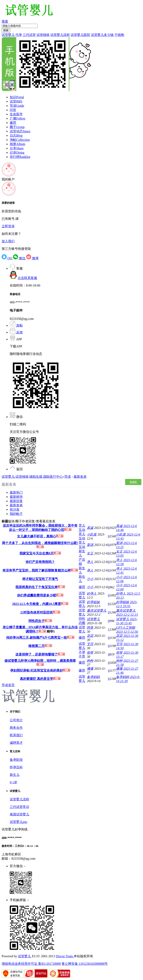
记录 (17, 153)
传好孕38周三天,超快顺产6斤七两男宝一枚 (37, 638)
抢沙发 (15, 509)
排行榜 (20, 157)
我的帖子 (16, 514)
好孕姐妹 (93, 602)
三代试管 (29, 35)
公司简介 (16, 720)
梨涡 (90, 545)
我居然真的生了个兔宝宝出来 (37, 587)
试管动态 (20, 131)
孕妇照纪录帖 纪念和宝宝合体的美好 (37, 670)
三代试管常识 (19, 807)
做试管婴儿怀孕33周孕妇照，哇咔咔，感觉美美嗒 (40, 661)
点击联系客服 (27, 278)
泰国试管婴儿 (19, 814)
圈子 (17, 127)
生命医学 (16, 114)
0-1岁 (13, 782)
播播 (90, 669)
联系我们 (16, 735)
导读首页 (8, 685)
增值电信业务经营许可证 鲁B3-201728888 (31, 964)
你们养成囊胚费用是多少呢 (37, 595)
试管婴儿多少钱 (102, 35)
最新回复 (16, 501)
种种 (90, 661)
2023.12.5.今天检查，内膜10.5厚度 (37, 604)
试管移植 (43, 35)
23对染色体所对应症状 (37, 612)
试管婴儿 (8, 35)
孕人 (90, 562)
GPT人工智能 (126, 628)
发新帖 (133, 482)
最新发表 (80, 477)
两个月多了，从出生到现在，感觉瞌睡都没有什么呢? (40, 543)
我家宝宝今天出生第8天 (37, 553)
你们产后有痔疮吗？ (40, 562)
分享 (17, 148)
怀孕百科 (16, 767)
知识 (17, 97)
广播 (18, 118)
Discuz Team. (65, 956)
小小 (90, 579)
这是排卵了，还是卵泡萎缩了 (37, 654)
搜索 (5, 21)
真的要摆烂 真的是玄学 (37, 679)
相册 (17, 144)
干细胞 (119, 35)
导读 (17, 106)
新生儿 (15, 775)
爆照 (13, 123)
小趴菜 (92, 534)
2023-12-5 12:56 (127, 632)
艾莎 (90, 644)
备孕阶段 (16, 760)
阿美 (90, 628)
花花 (90, 636)
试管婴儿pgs (18, 822)
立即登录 (8, 226)
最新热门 (16, 492)
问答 (13, 110)
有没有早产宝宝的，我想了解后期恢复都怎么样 (37, 570)
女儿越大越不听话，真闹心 (37, 536)
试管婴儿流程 (60, 35)
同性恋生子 (37, 621)
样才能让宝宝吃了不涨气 (40, 579)
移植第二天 (37, 646)
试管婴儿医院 (80, 35)
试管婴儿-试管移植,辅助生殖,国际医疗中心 (32, 477)
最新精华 (16, 497)
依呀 (90, 653)
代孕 (19, 35)
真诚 (90, 528)
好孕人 (92, 593)
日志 (16, 135)
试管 (16, 101)
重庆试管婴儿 (97, 611)
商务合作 (16, 728)
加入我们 (8, 241)
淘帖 (20, 140)
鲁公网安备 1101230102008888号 (85, 964)
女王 (90, 553)
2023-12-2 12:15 (127, 615)
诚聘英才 (16, 743)
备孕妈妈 (93, 677)
